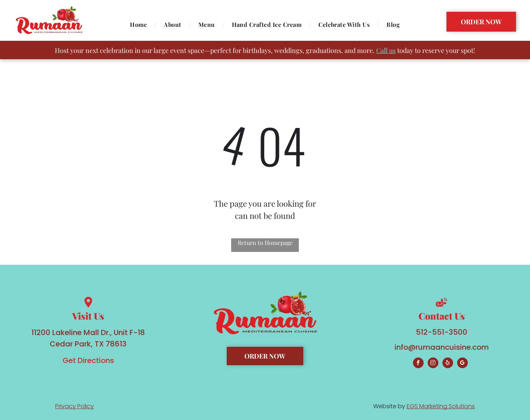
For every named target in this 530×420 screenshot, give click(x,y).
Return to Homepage (265, 243)
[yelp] (448, 364)
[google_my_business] (462, 364)
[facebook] (418, 364)
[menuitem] (139, 25)
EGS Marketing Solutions (441, 406)
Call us (386, 50)
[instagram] (433, 364)
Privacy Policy (75, 406)
